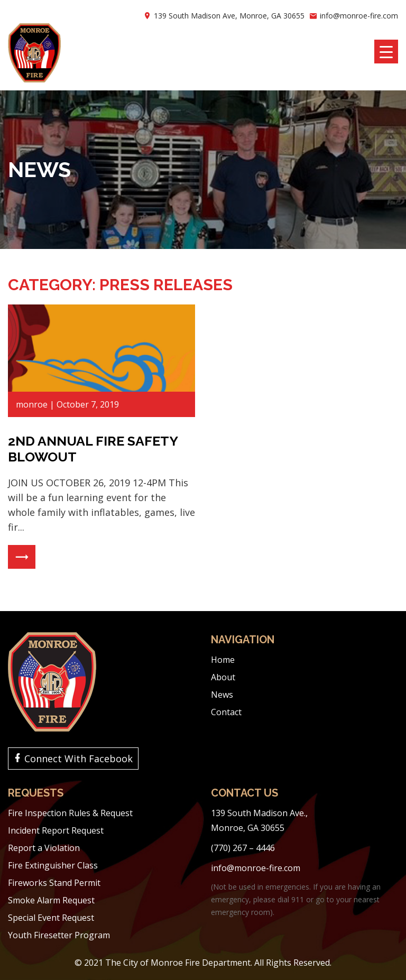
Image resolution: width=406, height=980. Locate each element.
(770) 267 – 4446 (243, 848)
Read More (22, 557)
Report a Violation (44, 848)
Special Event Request (51, 918)
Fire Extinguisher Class (53, 865)
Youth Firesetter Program (59, 935)
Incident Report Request (56, 830)
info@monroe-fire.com (359, 16)
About (223, 677)
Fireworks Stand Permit (54, 883)
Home (223, 660)
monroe (32, 404)
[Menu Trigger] (386, 52)
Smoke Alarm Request (51, 900)
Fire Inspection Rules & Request (70, 813)
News (222, 695)
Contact (226, 712)
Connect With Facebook (79, 759)
